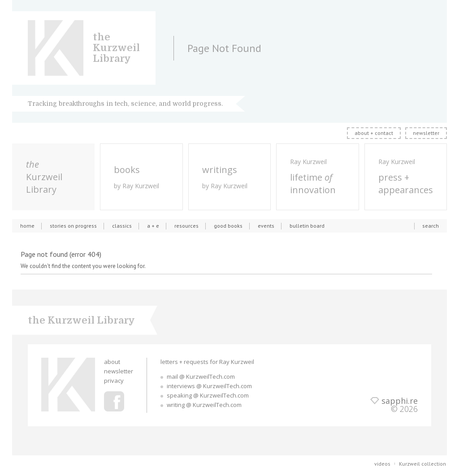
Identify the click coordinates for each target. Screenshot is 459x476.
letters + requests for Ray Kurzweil (207, 362)
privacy (114, 381)
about (112, 362)
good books (228, 226)
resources (186, 226)
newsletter (426, 133)
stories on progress (73, 226)
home (27, 226)
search (431, 226)
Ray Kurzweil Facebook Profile (114, 401)
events (266, 226)
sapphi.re (400, 401)
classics (122, 226)
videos (382, 464)
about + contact (374, 133)
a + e (153, 226)
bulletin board (307, 226)
